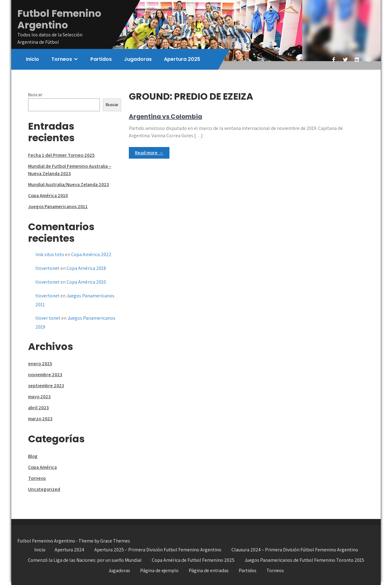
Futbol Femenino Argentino (59, 19)
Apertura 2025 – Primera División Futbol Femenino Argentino (158, 550)
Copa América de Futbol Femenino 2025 (193, 560)
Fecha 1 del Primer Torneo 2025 (61, 155)
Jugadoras (138, 59)
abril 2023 (38, 408)
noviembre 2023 (45, 375)
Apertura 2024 (69, 550)
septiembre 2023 (46, 386)
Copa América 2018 (86, 268)
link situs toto (50, 254)
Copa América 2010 (48, 195)
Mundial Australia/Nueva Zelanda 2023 (69, 184)
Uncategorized (44, 489)
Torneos (62, 59)
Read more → (149, 153)
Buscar (35, 95)
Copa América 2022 (91, 254)
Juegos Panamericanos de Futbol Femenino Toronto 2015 (304, 560)
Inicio (33, 59)
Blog (33, 456)
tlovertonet (47, 268)
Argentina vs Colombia (165, 116)
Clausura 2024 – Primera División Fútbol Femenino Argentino (295, 550)
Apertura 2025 (182, 59)
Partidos (101, 59)
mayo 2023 (39, 397)
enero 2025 (40, 364)
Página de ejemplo (159, 570)
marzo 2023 (40, 419)
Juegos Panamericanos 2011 (58, 206)
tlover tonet (48, 318)
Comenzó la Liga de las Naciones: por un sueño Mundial (85, 560)
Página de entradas (209, 570)
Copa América (42, 467)
